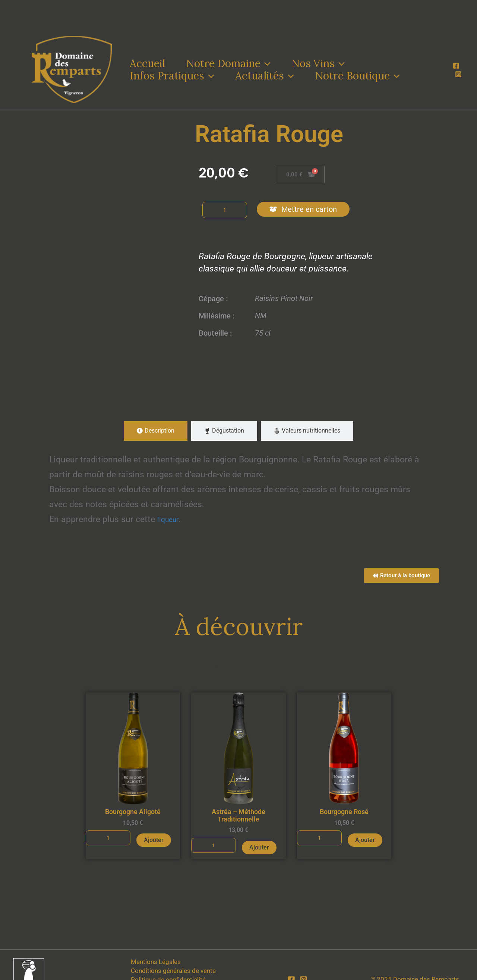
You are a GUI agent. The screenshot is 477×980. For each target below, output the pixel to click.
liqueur (173, 519)
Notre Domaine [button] (228, 64)
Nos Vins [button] (318, 64)
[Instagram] (458, 74)
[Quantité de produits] (225, 210)
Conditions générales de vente (173, 971)
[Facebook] (456, 66)
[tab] (156, 431)
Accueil (147, 64)
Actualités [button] (265, 76)
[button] (266, 64)
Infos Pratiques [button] (172, 76)
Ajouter (154, 841)
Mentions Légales (155, 962)
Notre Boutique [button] (357, 76)
